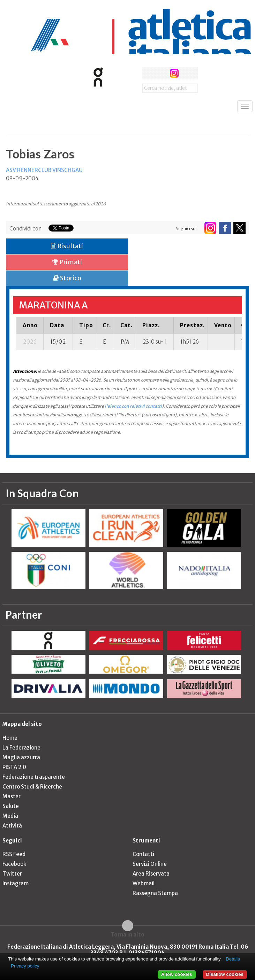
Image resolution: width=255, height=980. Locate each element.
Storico (67, 278)
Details (233, 959)
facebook (148, 73)
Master (12, 796)
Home (10, 738)
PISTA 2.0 (14, 767)
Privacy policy (25, 966)
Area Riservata (151, 874)
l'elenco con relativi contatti (133, 406)
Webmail (144, 883)
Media (10, 816)
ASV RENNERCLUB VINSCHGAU (44, 170)
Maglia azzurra (21, 757)
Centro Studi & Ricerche (32, 787)
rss (187, 73)
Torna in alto (127, 934)
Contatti (143, 854)
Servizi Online (150, 864)
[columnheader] (30, 325)
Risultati (67, 246)
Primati (67, 262)
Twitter (12, 874)
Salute (11, 806)
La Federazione (21, 748)
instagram (174, 73)
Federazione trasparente (34, 777)
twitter (161, 73)
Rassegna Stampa (155, 893)
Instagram (16, 883)
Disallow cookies (225, 974)
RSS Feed (14, 854)
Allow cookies (177, 974)
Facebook (14, 864)
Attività (12, 826)
